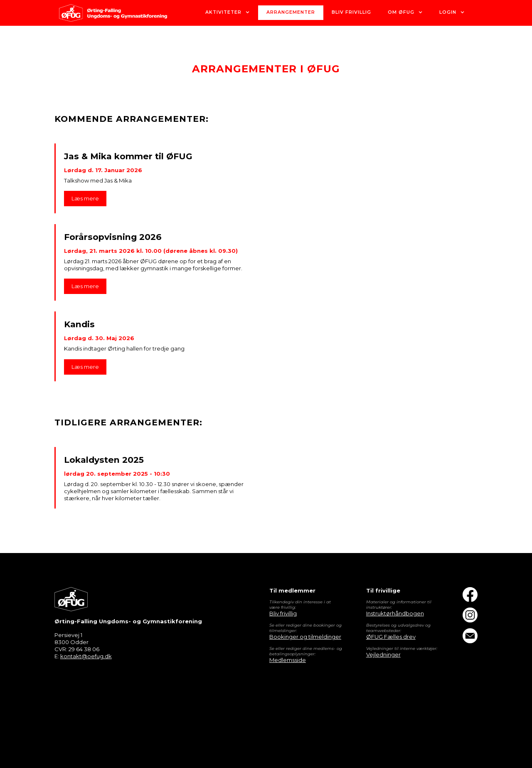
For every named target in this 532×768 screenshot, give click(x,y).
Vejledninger (383, 654)
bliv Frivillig (351, 12)
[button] (228, 13)
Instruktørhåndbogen (395, 613)
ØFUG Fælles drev (391, 637)
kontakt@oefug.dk (86, 656)
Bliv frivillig (283, 613)
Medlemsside (288, 660)
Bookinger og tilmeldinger (305, 637)
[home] (113, 13)
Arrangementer (291, 12)
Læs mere (85, 198)
